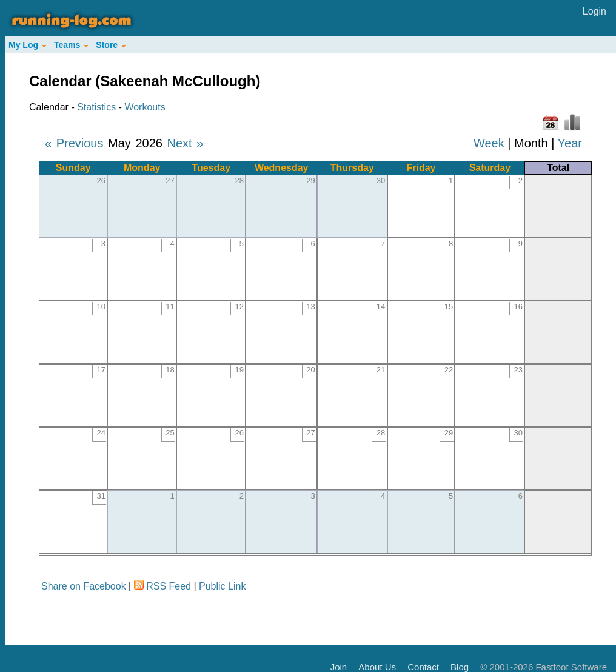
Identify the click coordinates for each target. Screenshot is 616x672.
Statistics (96, 107)
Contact (423, 667)
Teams (71, 45)
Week (489, 143)
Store (111, 45)
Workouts (145, 107)
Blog (460, 667)
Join (339, 667)
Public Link (222, 586)
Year (570, 143)
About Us (377, 667)
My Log (28, 45)
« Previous (74, 143)
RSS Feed (169, 586)
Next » (185, 143)
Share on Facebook (84, 586)
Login (594, 11)
